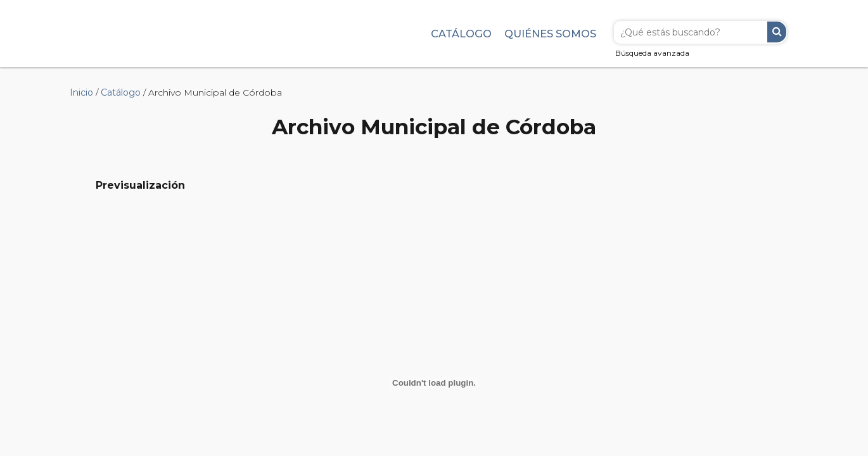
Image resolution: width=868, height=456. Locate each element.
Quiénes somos (550, 34)
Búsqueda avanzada (652, 53)
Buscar (777, 32)
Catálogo (461, 34)
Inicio (81, 92)
